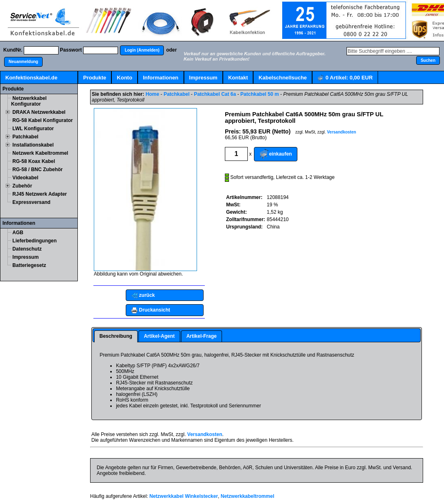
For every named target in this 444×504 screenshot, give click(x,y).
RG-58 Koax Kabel (34, 161)
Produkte (95, 78)
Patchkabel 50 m (260, 94)
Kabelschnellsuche (283, 78)
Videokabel (25, 178)
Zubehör (22, 186)
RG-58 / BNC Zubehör (37, 170)
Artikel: (345, 78)
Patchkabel (25, 137)
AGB (18, 233)
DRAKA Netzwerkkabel (39, 112)
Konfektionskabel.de (31, 78)
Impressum (203, 78)
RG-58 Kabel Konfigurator (42, 120)
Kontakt (238, 78)
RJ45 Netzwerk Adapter (40, 194)
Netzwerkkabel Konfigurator (29, 101)
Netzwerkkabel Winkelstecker (184, 496)
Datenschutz (27, 249)
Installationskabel (33, 145)
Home (152, 94)
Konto (125, 78)
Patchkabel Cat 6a (215, 94)
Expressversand (31, 202)
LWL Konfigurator (33, 129)
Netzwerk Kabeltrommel (40, 153)
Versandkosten (341, 132)
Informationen (161, 78)
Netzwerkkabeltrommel (248, 496)
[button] (142, 50)
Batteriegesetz (29, 265)
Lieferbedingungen (34, 241)
